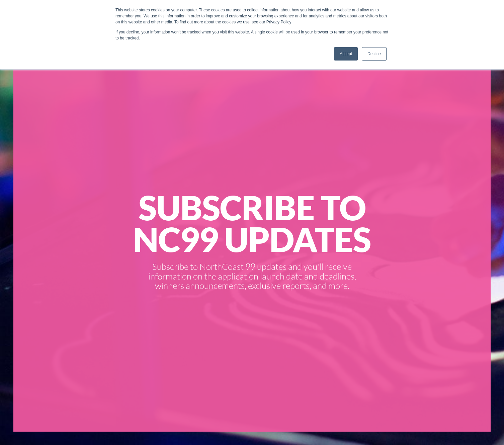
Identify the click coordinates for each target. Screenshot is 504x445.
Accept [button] (346, 54)
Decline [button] (374, 54)
